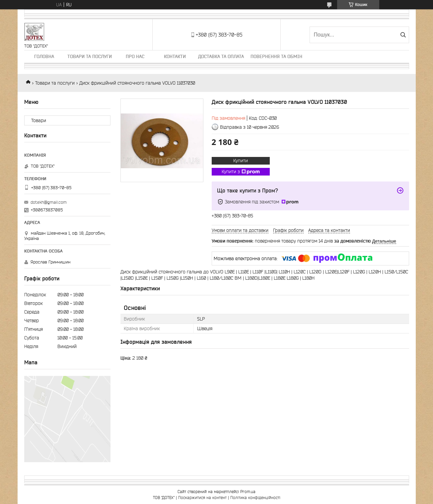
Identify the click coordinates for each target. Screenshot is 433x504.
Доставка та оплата (221, 56)
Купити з (241, 172)
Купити (241, 161)
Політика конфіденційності (255, 498)
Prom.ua (248, 492)
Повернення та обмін (276, 56)
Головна (44, 56)
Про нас (135, 56)
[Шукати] (403, 35)
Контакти (175, 56)
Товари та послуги (90, 56)
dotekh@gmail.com (49, 202)
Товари (39, 120)
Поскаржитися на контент (202, 498)
